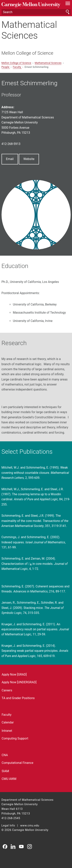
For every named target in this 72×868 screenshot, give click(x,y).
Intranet (7, 731)
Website (29, 159)
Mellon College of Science (27, 53)
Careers (7, 690)
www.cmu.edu (30, 826)
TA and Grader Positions (18, 698)
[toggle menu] (68, 4)
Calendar (8, 722)
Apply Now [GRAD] (14, 674)
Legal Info (8, 826)
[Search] (36, 12)
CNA (5, 755)
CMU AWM (9, 779)
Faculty (17, 67)
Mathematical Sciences (29, 30)
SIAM (5, 771)
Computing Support (15, 738)
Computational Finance (18, 763)
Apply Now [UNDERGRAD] (19, 682)
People (6, 67)
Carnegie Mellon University (31, 5)
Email (10, 159)
